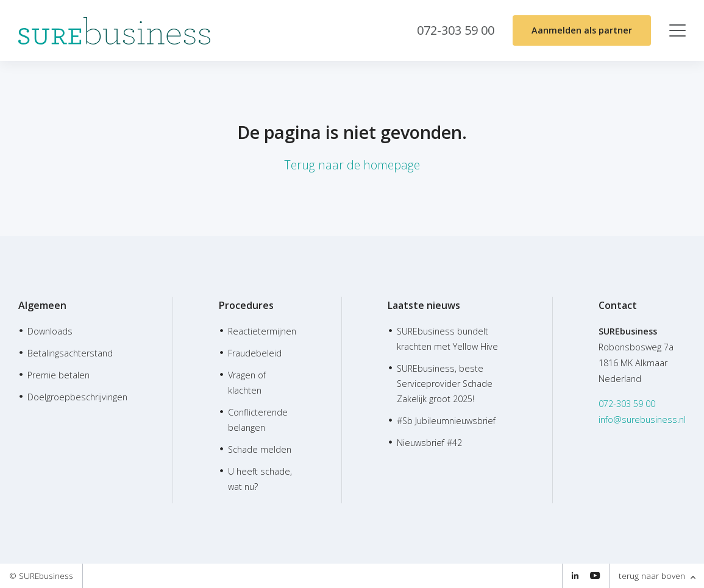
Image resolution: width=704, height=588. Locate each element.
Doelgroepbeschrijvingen (77, 397)
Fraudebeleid (255, 353)
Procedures (246, 305)
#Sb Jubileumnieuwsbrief (446, 421)
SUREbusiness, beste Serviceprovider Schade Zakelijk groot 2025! (445, 384)
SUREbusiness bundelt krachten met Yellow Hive (447, 339)
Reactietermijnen (262, 331)
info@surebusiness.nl (642, 420)
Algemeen (42, 305)
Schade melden (260, 449)
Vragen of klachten (247, 383)
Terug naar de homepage (352, 165)
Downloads (50, 331)
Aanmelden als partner (582, 30)
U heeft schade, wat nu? (260, 479)
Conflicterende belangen (258, 420)
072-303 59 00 (627, 404)
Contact (618, 305)
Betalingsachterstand (70, 353)
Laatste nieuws (424, 305)
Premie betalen (59, 375)
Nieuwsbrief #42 (429, 443)
